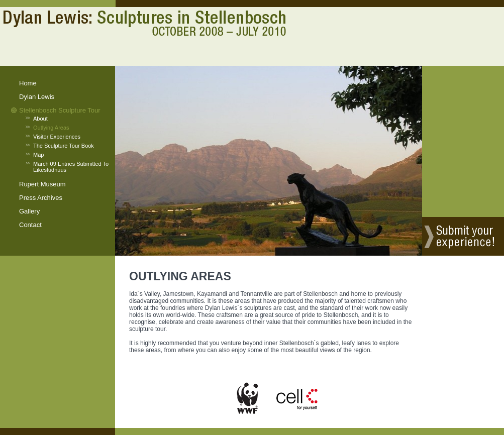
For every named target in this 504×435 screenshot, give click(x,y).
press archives (41, 198)
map (38, 155)
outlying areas (51, 128)
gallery (29, 211)
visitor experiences (57, 137)
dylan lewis (37, 97)
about (40, 119)
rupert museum (42, 184)
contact (30, 225)
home (28, 83)
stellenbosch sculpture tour (60, 110)
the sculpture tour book (64, 146)
